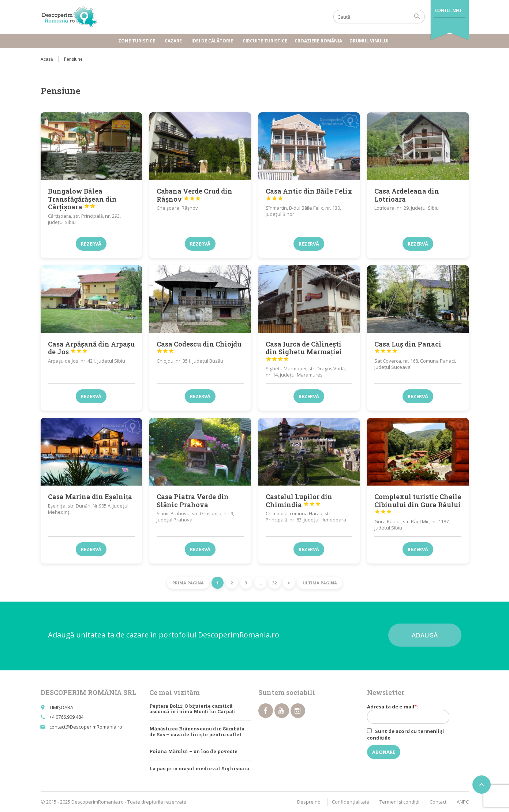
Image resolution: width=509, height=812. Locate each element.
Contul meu (448, 10)
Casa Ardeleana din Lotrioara (407, 195)
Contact (438, 802)
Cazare (174, 41)
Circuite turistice (265, 41)
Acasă (47, 59)
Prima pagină (188, 583)
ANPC (463, 802)
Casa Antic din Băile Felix (309, 194)
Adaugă (425, 635)
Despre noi (309, 802)
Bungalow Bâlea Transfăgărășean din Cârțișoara (82, 199)
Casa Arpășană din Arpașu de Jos (91, 348)
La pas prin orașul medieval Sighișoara (199, 768)
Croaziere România (318, 41)
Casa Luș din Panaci (408, 347)
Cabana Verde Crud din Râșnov (194, 195)
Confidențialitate (351, 802)
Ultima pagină (320, 583)
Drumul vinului (370, 41)
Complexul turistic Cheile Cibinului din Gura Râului (418, 503)
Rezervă (91, 244)
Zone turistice (138, 41)
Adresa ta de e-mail (413, 714)
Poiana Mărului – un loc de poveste (193, 751)
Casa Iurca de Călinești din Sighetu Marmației (304, 351)
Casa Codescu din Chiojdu (199, 347)
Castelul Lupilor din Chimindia (299, 501)
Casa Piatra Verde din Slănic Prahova (193, 501)
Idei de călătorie (213, 41)
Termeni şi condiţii (399, 802)
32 (274, 583)
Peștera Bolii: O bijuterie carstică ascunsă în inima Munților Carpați (193, 709)
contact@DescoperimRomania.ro (86, 727)
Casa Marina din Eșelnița (90, 497)
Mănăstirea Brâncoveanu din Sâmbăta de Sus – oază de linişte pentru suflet (197, 731)
